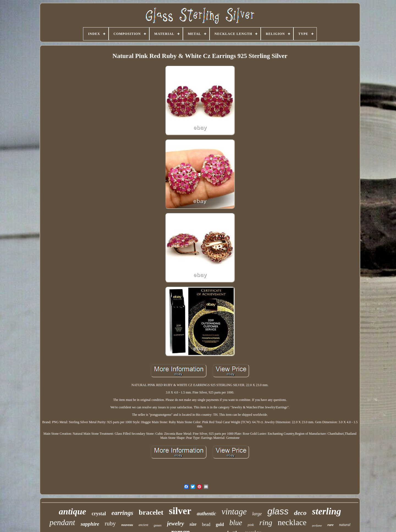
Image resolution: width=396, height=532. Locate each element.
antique (73, 511)
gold (220, 524)
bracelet (151, 512)
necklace (292, 522)
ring (266, 523)
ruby (110, 523)
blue (236, 523)
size (193, 524)
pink (251, 525)
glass (278, 511)
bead (206, 524)
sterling (327, 511)
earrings (122, 513)
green (158, 525)
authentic (207, 514)
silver (180, 511)
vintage (234, 512)
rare (331, 525)
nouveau (127, 525)
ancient (143, 525)
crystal (99, 514)
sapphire (90, 524)
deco (300, 513)
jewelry (175, 523)
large (257, 514)
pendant (62, 522)
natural (345, 525)
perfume (317, 525)
